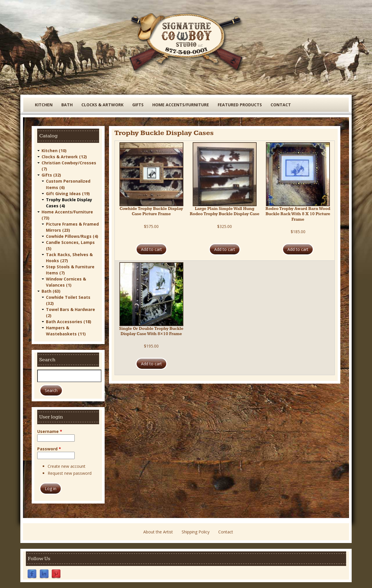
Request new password (70, 473)
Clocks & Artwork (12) (64, 157)
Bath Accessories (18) (69, 321)
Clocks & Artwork (102, 105)
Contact (281, 105)
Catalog (31, 89)
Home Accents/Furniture (181, 105)
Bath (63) (51, 291)
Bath (67, 105)
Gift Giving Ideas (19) (68, 193)
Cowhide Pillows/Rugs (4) (72, 236)
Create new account (67, 466)
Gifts (46, 89)
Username (50, 431)
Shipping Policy (196, 532)
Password (49, 448)
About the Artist (158, 532)
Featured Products (240, 105)
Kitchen (44, 105)
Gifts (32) (51, 175)
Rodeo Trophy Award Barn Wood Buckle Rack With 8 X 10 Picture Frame (298, 214)
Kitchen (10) (54, 151)
